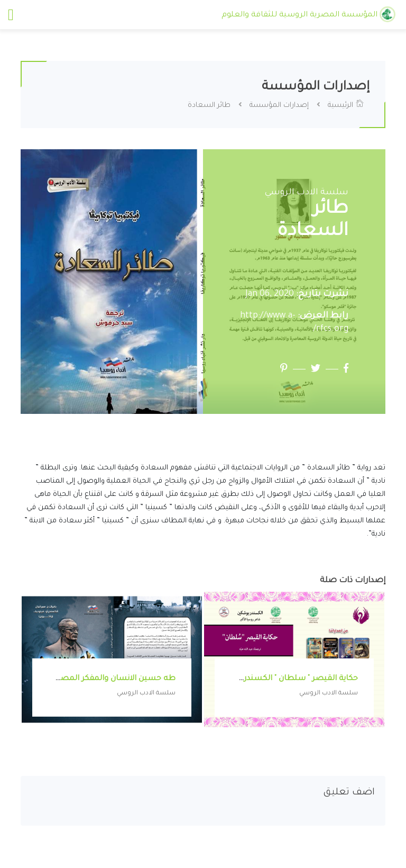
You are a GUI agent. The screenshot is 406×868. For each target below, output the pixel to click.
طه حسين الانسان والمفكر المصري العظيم (98, 679)
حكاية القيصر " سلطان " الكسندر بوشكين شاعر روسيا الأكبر (254, 679)
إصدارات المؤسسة (279, 106)
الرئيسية (346, 106)
